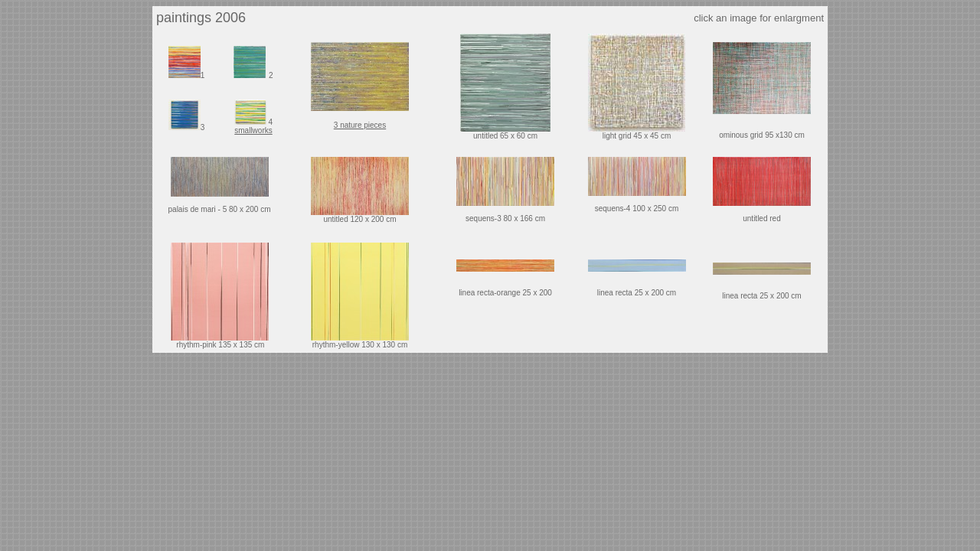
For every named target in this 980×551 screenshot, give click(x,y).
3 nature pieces (360, 125)
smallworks (253, 130)
